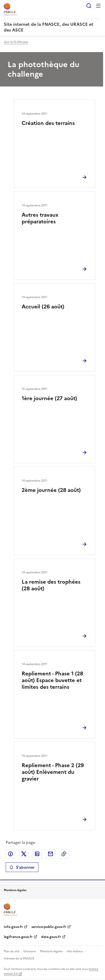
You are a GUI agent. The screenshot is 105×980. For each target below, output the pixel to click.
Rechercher (89, 6)
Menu (98, 6)
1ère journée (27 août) (49, 398)
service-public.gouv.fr (49, 927)
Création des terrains (48, 123)
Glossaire (30, 951)
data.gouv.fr (51, 937)
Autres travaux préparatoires (40, 218)
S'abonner (22, 867)
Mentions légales (51, 951)
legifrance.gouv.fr (18, 937)
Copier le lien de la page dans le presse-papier (64, 854)
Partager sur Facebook (10, 854)
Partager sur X (24, 854)
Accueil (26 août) (43, 307)
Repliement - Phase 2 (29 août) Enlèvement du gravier (53, 772)
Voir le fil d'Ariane (16, 42)
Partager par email (50, 854)
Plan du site (12, 951)
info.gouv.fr (13, 927)
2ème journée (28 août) (51, 490)
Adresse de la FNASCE (19, 958)
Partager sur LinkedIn (37, 854)
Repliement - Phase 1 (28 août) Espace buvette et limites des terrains (52, 680)
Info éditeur (75, 951)
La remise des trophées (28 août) (51, 585)
